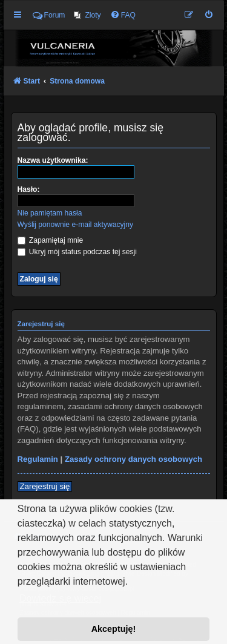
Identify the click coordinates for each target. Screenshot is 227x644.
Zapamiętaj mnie (51, 240)
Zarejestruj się (45, 486)
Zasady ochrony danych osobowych (133, 459)
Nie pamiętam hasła (50, 213)
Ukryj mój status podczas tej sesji (77, 252)
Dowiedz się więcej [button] (60, 598)
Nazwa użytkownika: (53, 160)
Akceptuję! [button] (114, 629)
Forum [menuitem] (49, 15)
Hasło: (29, 189)
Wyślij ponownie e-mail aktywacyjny (75, 225)
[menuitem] (87, 15)
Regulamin (38, 459)
